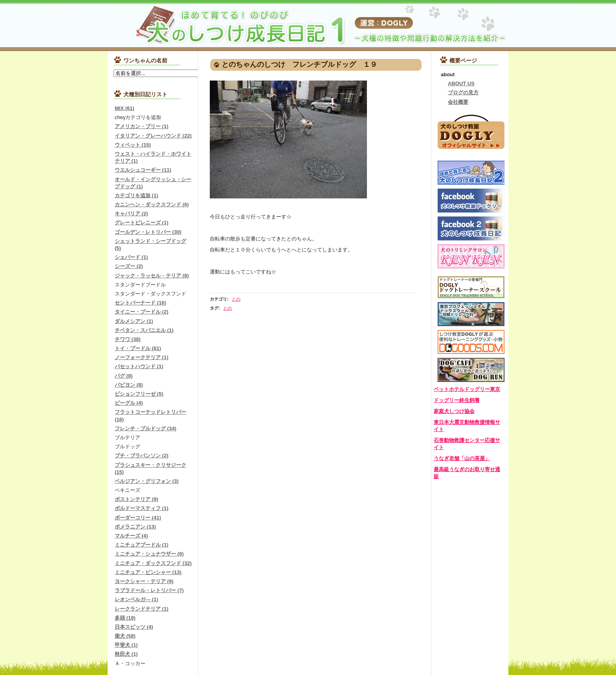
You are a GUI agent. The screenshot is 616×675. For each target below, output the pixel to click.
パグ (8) (124, 376)
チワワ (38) (128, 339)
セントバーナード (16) (140, 303)
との (236, 299)
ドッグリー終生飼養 (457, 400)
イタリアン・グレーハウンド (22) (153, 136)
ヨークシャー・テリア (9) (144, 581)
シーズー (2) (129, 266)
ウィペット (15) (133, 145)
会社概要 (458, 102)
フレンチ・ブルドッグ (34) (146, 428)
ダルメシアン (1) (134, 321)
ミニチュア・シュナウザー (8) (149, 554)
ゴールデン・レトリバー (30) (148, 232)
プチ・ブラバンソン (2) (142, 456)
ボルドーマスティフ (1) (142, 508)
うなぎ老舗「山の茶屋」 (462, 458)
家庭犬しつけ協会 (454, 411)
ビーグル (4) (129, 403)
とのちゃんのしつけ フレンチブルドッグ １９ (299, 64)
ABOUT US (461, 83)
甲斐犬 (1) (126, 645)
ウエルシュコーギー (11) (143, 170)
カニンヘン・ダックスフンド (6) (152, 205)
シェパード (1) (131, 257)
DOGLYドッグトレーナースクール (471, 287)
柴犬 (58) (125, 636)
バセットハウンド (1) (139, 366)
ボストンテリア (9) (137, 499)
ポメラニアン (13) (135, 527)
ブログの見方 (463, 93)
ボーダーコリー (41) (138, 518)
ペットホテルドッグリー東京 (467, 389)
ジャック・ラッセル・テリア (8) (152, 276)
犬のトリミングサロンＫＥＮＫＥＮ (471, 256)
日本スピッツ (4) (134, 627)
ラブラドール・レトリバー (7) (149, 590)
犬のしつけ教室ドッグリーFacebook (471, 201)
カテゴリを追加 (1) (137, 195)
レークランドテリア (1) (142, 609)
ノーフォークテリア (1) (142, 357)
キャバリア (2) (131, 214)
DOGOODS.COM (471, 342)
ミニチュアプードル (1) (142, 545)
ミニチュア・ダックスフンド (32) (153, 563)
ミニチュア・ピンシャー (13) (148, 572)
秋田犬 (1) (126, 654)
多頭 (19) (125, 618)
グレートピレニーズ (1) (142, 223)
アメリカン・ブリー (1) (142, 126)
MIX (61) (125, 108)
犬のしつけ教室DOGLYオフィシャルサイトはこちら (471, 131)
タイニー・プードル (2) (142, 312)
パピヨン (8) (129, 385)
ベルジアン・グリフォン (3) (147, 481)
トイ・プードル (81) (138, 348)
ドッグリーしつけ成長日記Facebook (471, 228)
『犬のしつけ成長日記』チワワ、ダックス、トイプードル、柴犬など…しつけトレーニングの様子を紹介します (206, 26)
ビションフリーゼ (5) (139, 394)
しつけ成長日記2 (471, 173)
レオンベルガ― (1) (137, 599)
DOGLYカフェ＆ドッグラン (471, 370)
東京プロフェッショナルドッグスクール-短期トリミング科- (471, 314)
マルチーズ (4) (131, 536)
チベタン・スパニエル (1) (144, 330)
